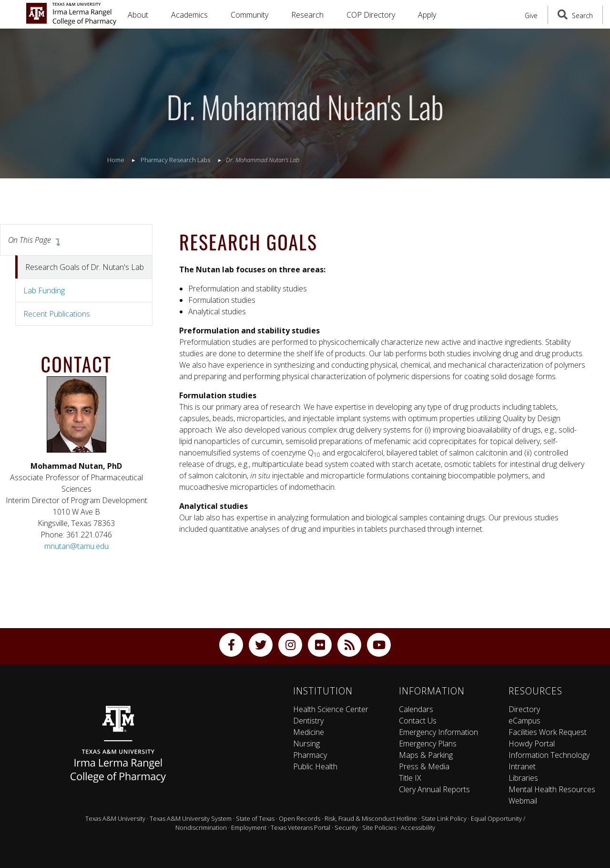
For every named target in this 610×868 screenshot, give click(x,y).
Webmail (523, 801)
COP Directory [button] (371, 15)
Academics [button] (189, 15)
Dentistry (308, 721)
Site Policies (379, 827)
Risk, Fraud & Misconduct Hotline (371, 818)
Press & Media (424, 766)
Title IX (410, 778)
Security (346, 827)
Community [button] (249, 15)
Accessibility (418, 827)
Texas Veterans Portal (300, 827)
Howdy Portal (532, 744)
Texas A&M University (115, 818)
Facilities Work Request (548, 732)
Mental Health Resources (552, 789)
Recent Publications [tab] (57, 314)
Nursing (306, 744)
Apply (427, 15)
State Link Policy (444, 818)
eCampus (524, 721)
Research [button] (307, 15)
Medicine (309, 732)
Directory (524, 709)
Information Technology (549, 755)
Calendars (416, 709)
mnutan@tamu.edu (76, 546)
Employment (249, 827)
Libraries (523, 778)
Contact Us (418, 721)
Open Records (300, 818)
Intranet (522, 766)
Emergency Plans (428, 744)
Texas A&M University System (191, 818)
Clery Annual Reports (434, 789)
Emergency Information (438, 732)
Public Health (315, 766)
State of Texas (255, 818)
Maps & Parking (426, 755)
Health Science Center (331, 709)
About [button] (138, 15)
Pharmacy (310, 755)
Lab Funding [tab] (44, 290)
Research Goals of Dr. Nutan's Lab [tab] (85, 267)
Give (531, 15)
